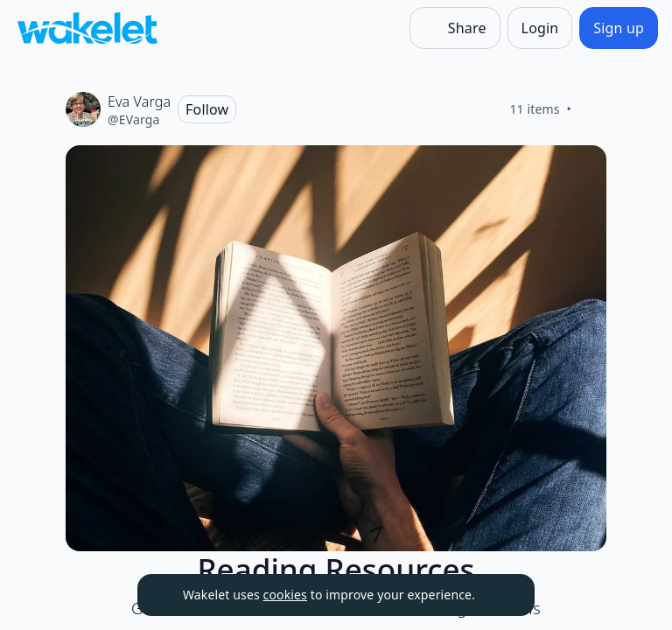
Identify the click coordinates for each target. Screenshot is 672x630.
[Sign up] (619, 28)
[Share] (455, 28)
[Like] (592, 109)
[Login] (540, 28)
